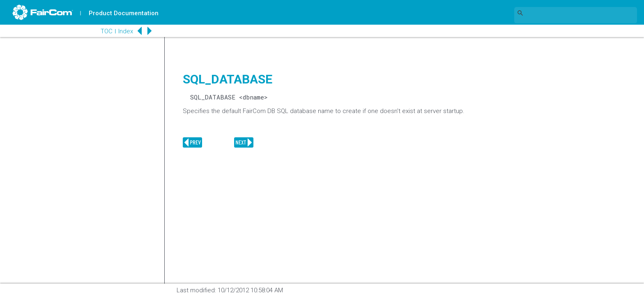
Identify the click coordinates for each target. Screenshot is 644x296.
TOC (107, 31)
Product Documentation (124, 13)
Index (126, 31)
